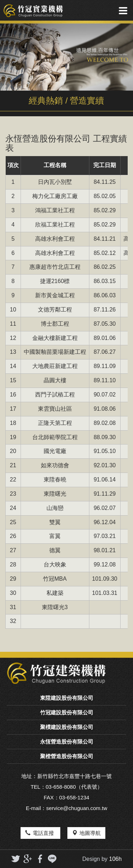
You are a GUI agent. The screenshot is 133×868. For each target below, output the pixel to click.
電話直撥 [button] (40, 833)
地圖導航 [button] (86, 833)
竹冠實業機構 (33, 11)
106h (116, 859)
